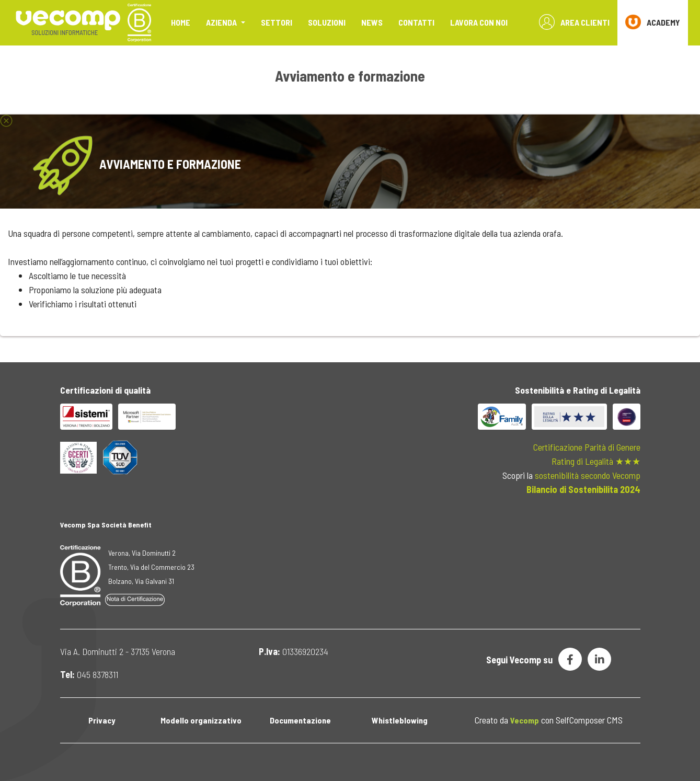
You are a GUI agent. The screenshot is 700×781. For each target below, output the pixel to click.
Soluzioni (327, 22)
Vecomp (525, 720)
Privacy (102, 720)
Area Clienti (574, 22)
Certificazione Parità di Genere (587, 447)
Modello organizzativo (201, 720)
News (372, 22)
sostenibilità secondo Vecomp (588, 475)
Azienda (222, 22)
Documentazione (300, 720)
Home (181, 22)
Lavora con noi (479, 22)
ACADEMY (653, 22)
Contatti (416, 22)
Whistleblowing (400, 720)
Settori (277, 22)
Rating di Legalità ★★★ (596, 461)
